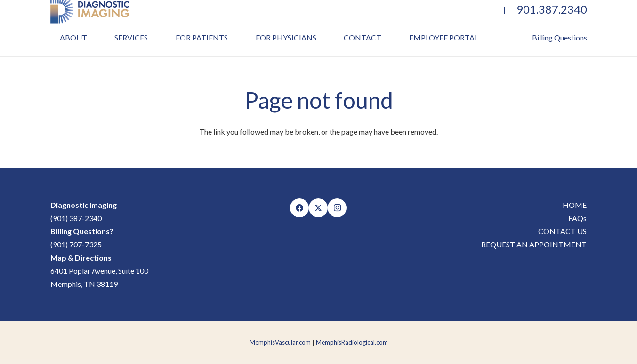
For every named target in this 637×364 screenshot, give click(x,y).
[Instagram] (337, 208)
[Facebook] (299, 208)
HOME (575, 205)
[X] (318, 208)
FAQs (577, 218)
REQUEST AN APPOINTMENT (534, 244)
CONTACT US (562, 231)
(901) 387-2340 (76, 218)
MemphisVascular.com (280, 342)
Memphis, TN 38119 (84, 284)
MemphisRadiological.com (352, 342)
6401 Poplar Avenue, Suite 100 (99, 271)
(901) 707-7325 (76, 244)
